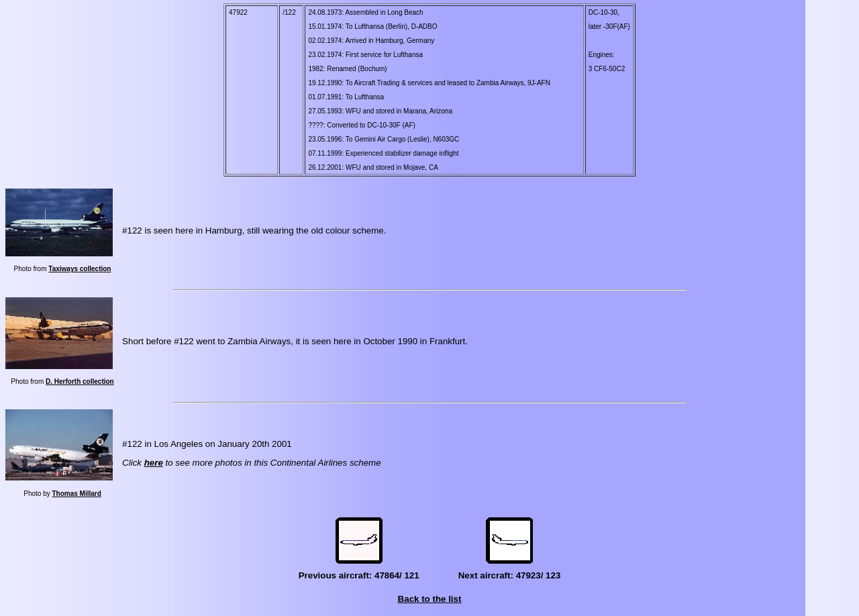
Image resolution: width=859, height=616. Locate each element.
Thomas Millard (76, 494)
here (154, 463)
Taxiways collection (80, 269)
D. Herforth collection (80, 381)
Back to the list (430, 599)
